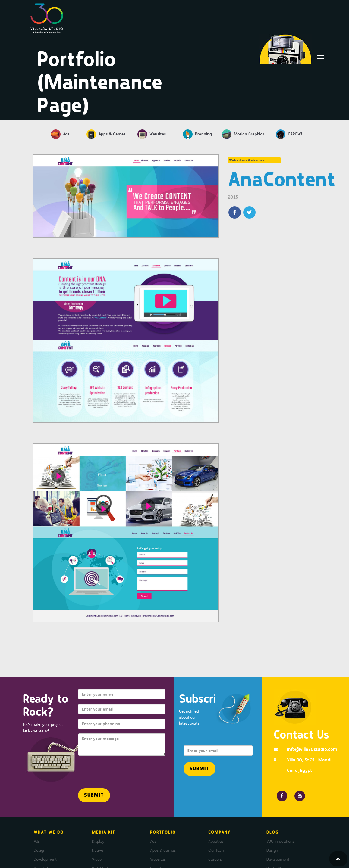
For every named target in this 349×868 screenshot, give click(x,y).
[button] (94, 795)
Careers (215, 859)
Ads (37, 841)
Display (98, 841)
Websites (158, 859)
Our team (217, 850)
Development (45, 859)
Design (39, 850)
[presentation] (113, 769)
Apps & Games (163, 850)
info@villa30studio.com (312, 749)
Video (97, 859)
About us (216, 841)
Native (97, 850)
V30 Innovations (280, 841)
